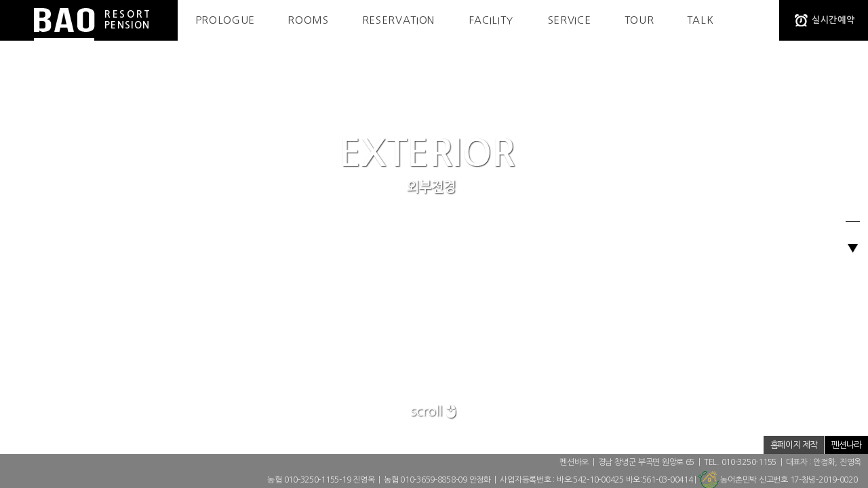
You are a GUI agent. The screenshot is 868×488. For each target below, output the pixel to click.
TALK (701, 20)
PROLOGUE (225, 20)
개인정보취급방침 (699, 445)
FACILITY (491, 20)
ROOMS (308, 20)
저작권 (745, 445)
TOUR (639, 20)
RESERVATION (398, 20)
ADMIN (652, 445)
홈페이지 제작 (794, 445)
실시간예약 (833, 20)
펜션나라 (846, 445)
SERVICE (570, 20)
